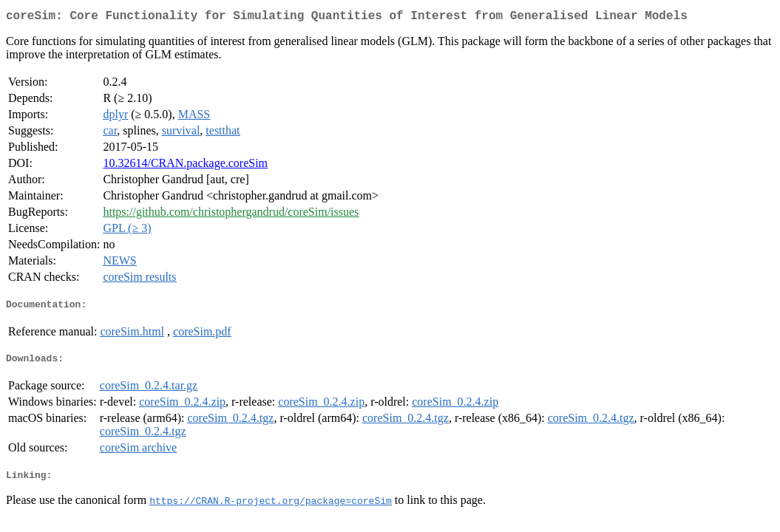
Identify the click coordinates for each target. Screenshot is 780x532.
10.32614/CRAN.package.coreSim (185, 166)
